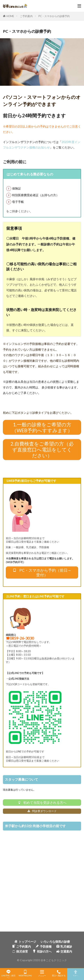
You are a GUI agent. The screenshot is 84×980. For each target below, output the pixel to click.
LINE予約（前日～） (8, 974)
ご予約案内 (26, 16)
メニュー (42, 973)
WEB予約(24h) (25, 973)
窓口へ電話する (59, 973)
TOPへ (76, 973)
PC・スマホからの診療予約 (54, 16)
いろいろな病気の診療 (55, 942)
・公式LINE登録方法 (17, 679)
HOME (10, 16)
